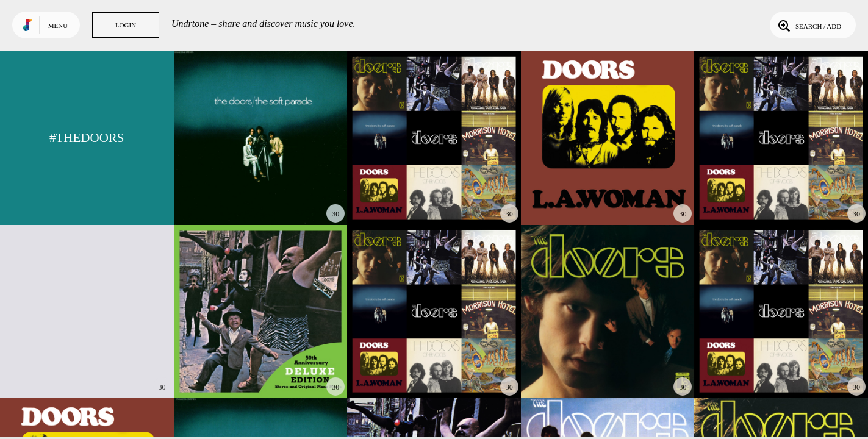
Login (126, 25)
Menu (58, 26)
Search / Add (809, 25)
